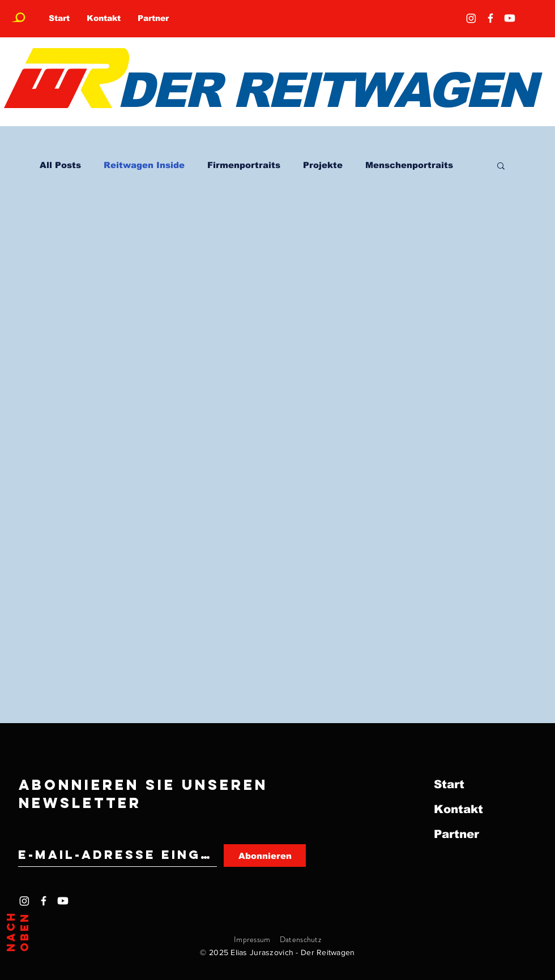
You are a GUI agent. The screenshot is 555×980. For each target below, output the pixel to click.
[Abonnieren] (265, 856)
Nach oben (18, 931)
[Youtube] (510, 18)
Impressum (252, 939)
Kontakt (458, 809)
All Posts (60, 165)
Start (449, 784)
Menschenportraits (409, 165)
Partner (456, 834)
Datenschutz (300, 939)
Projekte (323, 165)
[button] (501, 167)
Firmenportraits (244, 165)
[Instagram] (471, 18)
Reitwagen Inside (144, 165)
